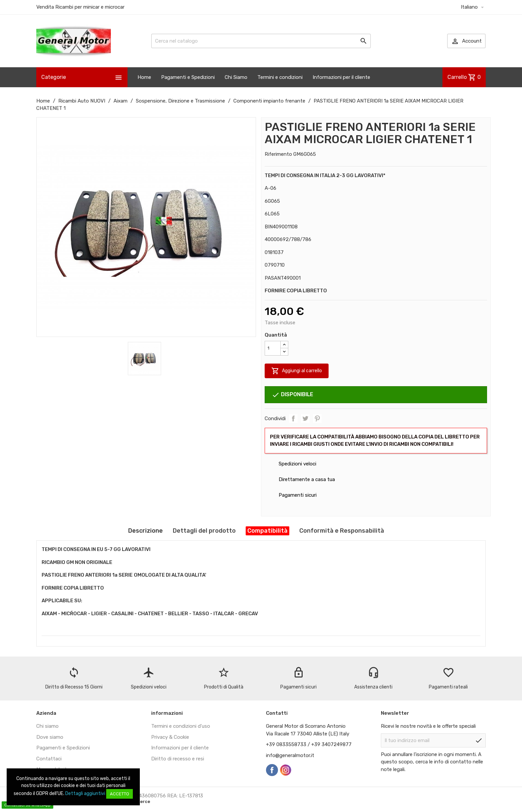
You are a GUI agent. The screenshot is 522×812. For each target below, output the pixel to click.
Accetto (120, 794)
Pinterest (317, 418)
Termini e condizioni (280, 77)
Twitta (305, 418)
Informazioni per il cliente (341, 77)
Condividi (293, 418)
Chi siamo (47, 726)
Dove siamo (50, 737)
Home (144, 77)
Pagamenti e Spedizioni (188, 77)
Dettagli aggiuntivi (85, 794)
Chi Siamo (236, 77)
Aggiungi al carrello (297, 371)
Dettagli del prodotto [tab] (204, 531)
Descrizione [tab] (145, 531)
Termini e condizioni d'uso (181, 726)
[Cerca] (261, 41)
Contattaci (49, 759)
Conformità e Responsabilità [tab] (342, 531)
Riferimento (278, 154)
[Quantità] (273, 348)
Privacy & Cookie (170, 737)
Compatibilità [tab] (267, 531)
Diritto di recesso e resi (178, 759)
